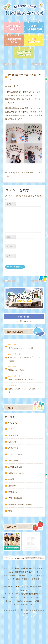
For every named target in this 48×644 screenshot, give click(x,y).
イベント (12, 429)
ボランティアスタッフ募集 (29, 576)
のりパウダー (14, 448)
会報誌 (11, 479)
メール (9, 246)
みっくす (20, 172)
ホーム (6, 568)
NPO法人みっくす (24, 321)
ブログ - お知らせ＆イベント (14, 40)
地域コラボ (13, 492)
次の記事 (36, 64)
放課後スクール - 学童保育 (34, 27)
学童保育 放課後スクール (20, 504)
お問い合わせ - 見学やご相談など (24, 53)
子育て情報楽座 (15, 498)
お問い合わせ (27, 568)
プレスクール (14, 460)
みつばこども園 (15, 467)
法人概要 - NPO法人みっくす (14, 27)
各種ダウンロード (34, 40)
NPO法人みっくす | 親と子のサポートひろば (25, 12)
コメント (10, 204)
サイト (9, 256)
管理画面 (36, 579)
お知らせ (29, 172)
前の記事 (10, 64)
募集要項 (12, 486)
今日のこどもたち (16, 473)
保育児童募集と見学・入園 (27, 572)
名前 (8, 237)
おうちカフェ (14, 435)
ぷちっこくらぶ (15, 454)
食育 (10, 511)
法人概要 (15, 568)
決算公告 (26, 579)
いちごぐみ (13, 423)
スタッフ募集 (9, 576)
